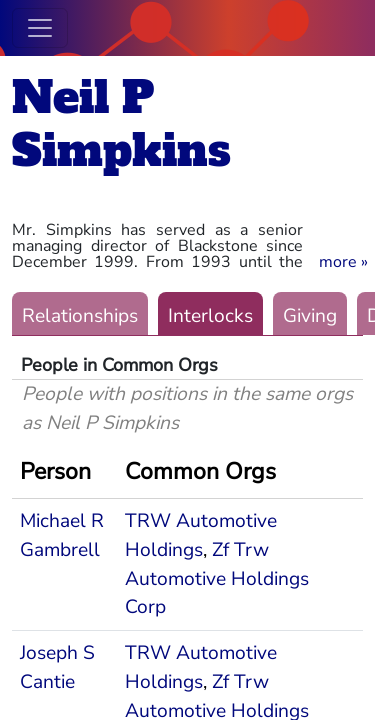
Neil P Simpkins (121, 124)
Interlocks (210, 316)
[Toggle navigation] (40, 28)
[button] (343, 262)
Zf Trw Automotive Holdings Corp (217, 579)
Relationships (80, 316)
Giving (310, 316)
